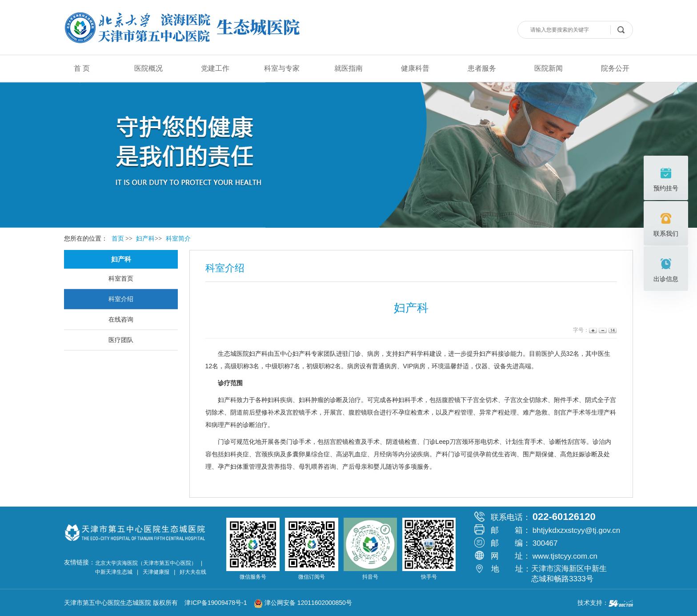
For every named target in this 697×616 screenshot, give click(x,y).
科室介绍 (121, 299)
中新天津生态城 (114, 572)
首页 (118, 239)
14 (612, 330)
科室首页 (121, 278)
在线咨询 (121, 319)
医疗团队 (121, 340)
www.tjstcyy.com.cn (565, 556)
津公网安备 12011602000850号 (303, 603)
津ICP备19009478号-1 (218, 603)
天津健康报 (156, 572)
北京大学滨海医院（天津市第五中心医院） (146, 563)
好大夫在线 (193, 572)
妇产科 (258, 354)
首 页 (82, 68)
